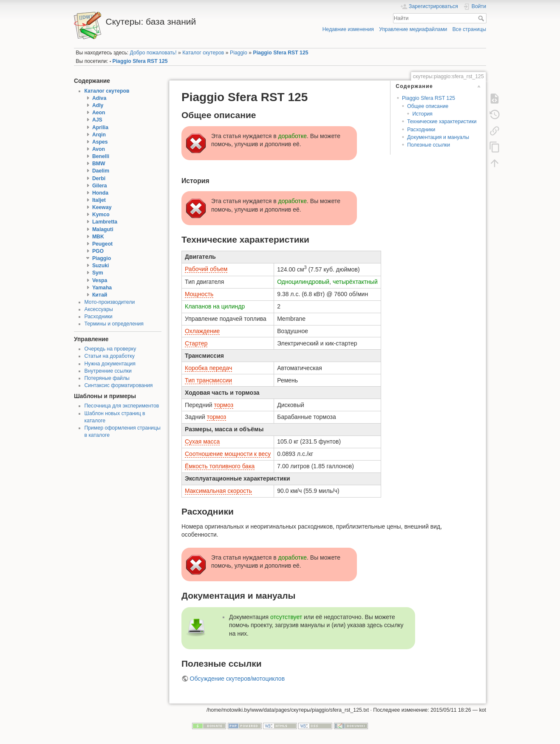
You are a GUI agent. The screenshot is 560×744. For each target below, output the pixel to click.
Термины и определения (114, 324)
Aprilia (100, 127)
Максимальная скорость (218, 491)
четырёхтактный (355, 282)
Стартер (196, 343)
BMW (99, 164)
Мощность (199, 294)
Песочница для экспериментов (122, 406)
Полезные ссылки (428, 145)
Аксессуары (99, 309)
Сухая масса (202, 441)
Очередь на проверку (110, 349)
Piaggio (239, 53)
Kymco (101, 215)
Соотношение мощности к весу (228, 454)
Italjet (99, 200)
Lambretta (105, 222)
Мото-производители (110, 302)
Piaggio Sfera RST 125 (280, 53)
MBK (98, 237)
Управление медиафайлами (413, 29)
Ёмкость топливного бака (220, 466)
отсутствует (286, 617)
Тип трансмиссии (208, 380)
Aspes (100, 142)
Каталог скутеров (203, 53)
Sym (98, 273)
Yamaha (102, 288)
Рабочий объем (206, 269)
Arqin (99, 135)
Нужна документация (110, 364)
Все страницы (469, 29)
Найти (482, 18)
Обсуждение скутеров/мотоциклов (238, 679)
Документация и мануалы (438, 137)
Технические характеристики (442, 122)
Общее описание (428, 106)
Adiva (99, 98)
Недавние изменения (348, 29)
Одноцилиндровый (303, 282)
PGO (98, 251)
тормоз (224, 405)
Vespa (100, 280)
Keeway (102, 207)
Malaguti (103, 229)
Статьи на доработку (110, 356)
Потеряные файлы (107, 378)
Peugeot (102, 244)
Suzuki (100, 266)
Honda (100, 193)
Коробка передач (208, 368)
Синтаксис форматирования (119, 385)
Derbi (99, 178)
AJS (97, 120)
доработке (293, 136)
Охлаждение (202, 331)
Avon (99, 149)
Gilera (100, 186)
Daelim (101, 171)
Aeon (99, 113)
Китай (100, 295)
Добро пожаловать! (153, 53)
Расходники (99, 317)
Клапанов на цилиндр (215, 306)
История (422, 114)
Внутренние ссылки (108, 371)
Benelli (101, 156)
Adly (98, 105)
